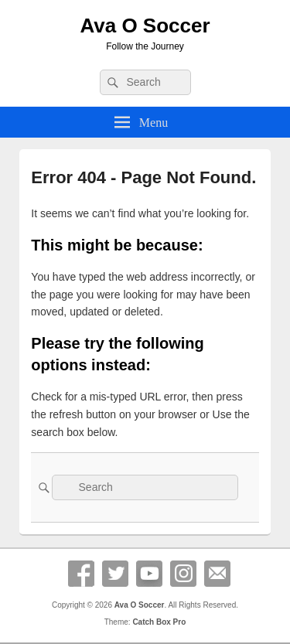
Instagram (183, 574)
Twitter (115, 574)
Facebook (81, 574)
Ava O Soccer (145, 26)
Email (217, 574)
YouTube (149, 574)
